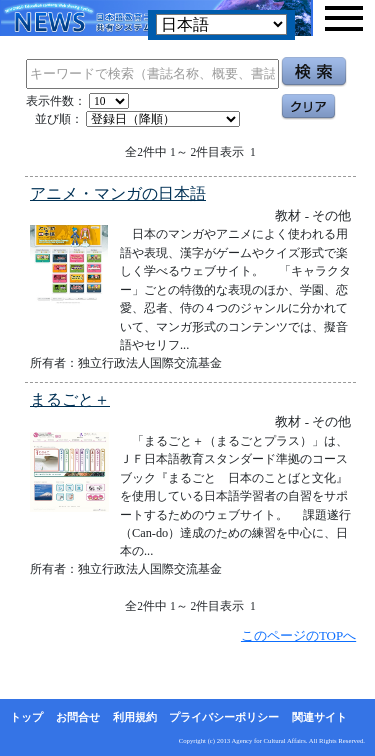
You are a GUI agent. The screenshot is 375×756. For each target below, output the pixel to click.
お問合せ (78, 717)
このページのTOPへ (298, 635)
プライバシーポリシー (224, 717)
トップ (26, 717)
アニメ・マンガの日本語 (118, 193)
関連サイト (319, 717)
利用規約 (135, 717)
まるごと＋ (70, 399)
